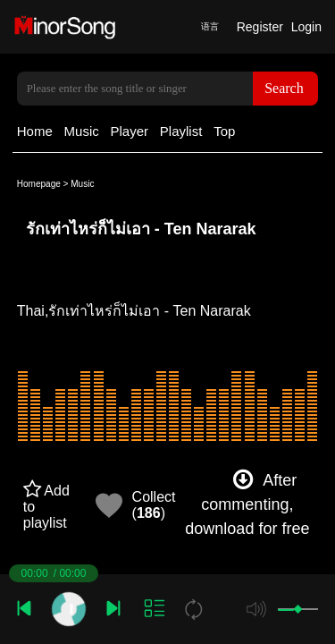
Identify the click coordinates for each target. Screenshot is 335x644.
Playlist (181, 131)
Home (35, 131)
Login (306, 27)
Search (284, 88)
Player (130, 131)
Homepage (39, 184)
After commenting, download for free (247, 504)
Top (224, 131)
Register (260, 27)
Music (82, 131)
